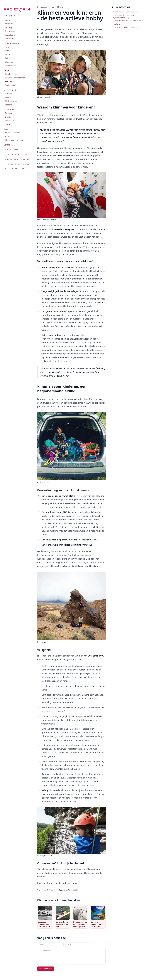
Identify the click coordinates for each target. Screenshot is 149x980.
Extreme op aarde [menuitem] (11, 43)
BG (15, 155)
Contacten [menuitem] (8, 145)
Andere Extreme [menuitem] (12, 133)
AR (12, 155)
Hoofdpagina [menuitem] (9, 15)
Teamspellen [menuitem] (11, 66)
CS (22, 155)
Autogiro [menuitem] (9, 24)
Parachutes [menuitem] (10, 39)
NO (16, 169)
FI (21, 159)
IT (18, 164)
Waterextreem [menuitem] (10, 109)
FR (24, 159)
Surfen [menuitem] (8, 124)
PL (20, 169)
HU (12, 164)
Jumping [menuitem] (9, 27)
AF (8, 155)
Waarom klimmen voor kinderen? (125, 12)
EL (8, 159)
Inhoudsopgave (121, 7)
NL (5, 155)
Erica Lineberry (95, 656)
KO (25, 164)
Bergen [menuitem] (7, 70)
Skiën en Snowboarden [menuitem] (15, 78)
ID (15, 164)
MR (5, 169)
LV (28, 164)
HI (5, 164)
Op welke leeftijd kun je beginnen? (127, 27)
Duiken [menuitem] (8, 117)
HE (28, 159)
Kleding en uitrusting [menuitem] (14, 140)
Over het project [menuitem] (11, 149)
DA (26, 155)
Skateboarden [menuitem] (11, 101)
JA (21, 164)
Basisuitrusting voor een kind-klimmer (129, 21)
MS (9, 169)
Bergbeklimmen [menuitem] (12, 74)
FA (18, 159)
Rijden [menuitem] (8, 97)
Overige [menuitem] (7, 129)
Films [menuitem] (7, 136)
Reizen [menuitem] (8, 58)
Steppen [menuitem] (9, 105)
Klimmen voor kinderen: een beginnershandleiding (123, 16)
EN (11, 159)
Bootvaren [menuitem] (10, 113)
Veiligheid (118, 24)
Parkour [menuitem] (9, 94)
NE (13, 169)
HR (8, 164)
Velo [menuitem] (7, 51)
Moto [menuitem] (7, 54)
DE (5, 159)
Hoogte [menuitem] (7, 20)
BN (19, 155)
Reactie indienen (46, 969)
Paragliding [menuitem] (10, 35)
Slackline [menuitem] (9, 62)
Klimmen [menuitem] (9, 81)
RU (23, 169)
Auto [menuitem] (7, 47)
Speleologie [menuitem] (10, 85)
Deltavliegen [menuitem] (11, 31)
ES (15, 159)
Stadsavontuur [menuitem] (10, 90)
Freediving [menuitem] (10, 121)
